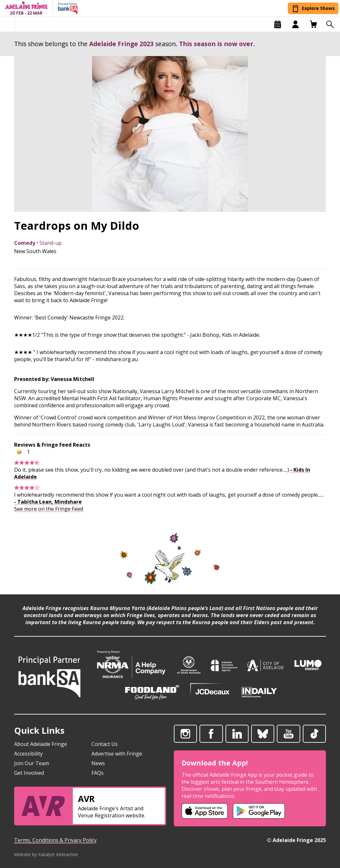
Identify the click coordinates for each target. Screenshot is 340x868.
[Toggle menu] (8, 24)
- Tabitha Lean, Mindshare (48, 502)
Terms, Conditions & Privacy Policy (55, 840)
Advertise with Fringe (117, 754)
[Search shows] (331, 24)
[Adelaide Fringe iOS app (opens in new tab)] (205, 811)
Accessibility (28, 754)
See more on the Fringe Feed (49, 509)
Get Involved (29, 773)
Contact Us (105, 744)
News (98, 763)
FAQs (98, 773)
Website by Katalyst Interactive (46, 854)
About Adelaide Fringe (41, 744)
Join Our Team (32, 763)
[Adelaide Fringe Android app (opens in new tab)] (259, 811)
